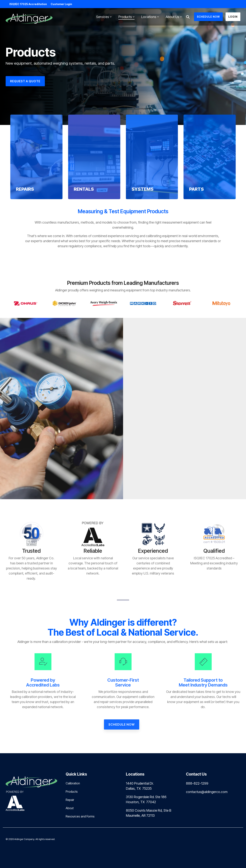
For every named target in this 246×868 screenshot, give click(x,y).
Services (104, 17)
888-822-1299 (197, 783)
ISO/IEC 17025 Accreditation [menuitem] (28, 4)
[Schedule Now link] (122, 724)
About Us (174, 17)
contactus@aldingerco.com (207, 792)
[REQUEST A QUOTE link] (25, 81)
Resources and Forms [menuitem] (80, 816)
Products (126, 17)
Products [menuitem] (72, 792)
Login (233, 17)
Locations (150, 17)
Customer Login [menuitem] (61, 4)
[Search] (188, 17)
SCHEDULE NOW (208, 17)
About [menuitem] (70, 808)
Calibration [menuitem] (73, 783)
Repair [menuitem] (70, 800)
